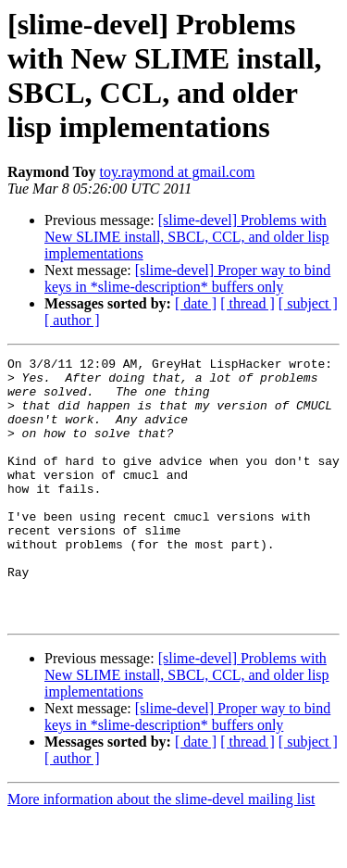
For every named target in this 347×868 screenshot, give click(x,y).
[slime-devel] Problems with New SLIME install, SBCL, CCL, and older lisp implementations (187, 237)
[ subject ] (308, 303)
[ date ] (196, 303)
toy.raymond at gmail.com (178, 172)
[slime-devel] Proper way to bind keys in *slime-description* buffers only (187, 278)
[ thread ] (248, 303)
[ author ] (72, 320)
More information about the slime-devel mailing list (161, 852)
